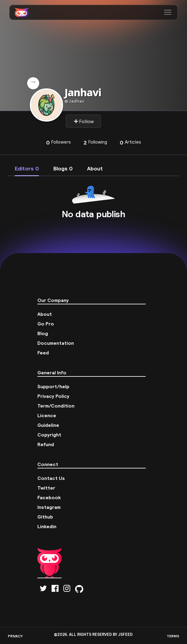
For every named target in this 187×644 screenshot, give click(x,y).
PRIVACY (15, 636)
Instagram (49, 507)
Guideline (48, 425)
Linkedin (47, 526)
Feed (43, 353)
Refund (46, 444)
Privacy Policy (53, 396)
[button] (168, 12)
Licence (47, 415)
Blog (43, 333)
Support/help (53, 386)
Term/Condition (56, 406)
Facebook (49, 497)
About (45, 314)
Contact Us (51, 478)
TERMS (173, 636)
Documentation (56, 343)
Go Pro (46, 324)
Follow (84, 121)
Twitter (46, 488)
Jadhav (74, 101)
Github (45, 517)
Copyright (49, 435)
